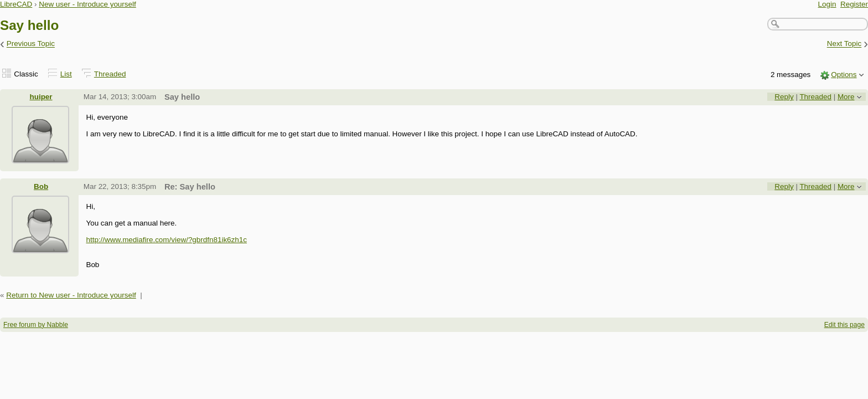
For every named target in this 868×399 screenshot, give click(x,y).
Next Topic (844, 44)
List (66, 74)
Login (827, 4)
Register (854, 4)
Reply (784, 97)
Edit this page (844, 325)
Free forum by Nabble (36, 325)
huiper (41, 97)
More (846, 97)
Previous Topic (31, 44)
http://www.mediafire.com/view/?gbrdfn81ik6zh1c (166, 240)
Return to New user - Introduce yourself (71, 295)
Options (844, 75)
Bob (41, 186)
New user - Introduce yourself (87, 4)
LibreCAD (16, 4)
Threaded (110, 74)
